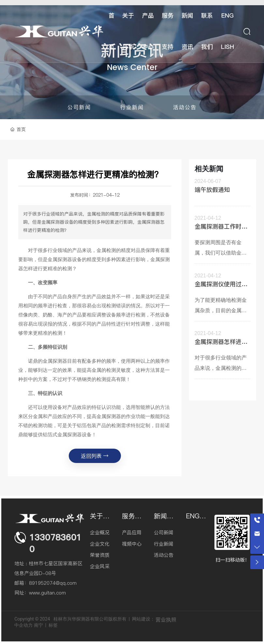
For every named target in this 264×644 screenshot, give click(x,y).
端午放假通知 (212, 190)
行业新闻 (132, 107)
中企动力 (23, 625)
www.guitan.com (47, 593)
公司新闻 (79, 107)
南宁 (38, 625)
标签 (53, 625)
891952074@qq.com (53, 583)
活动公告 (185, 107)
